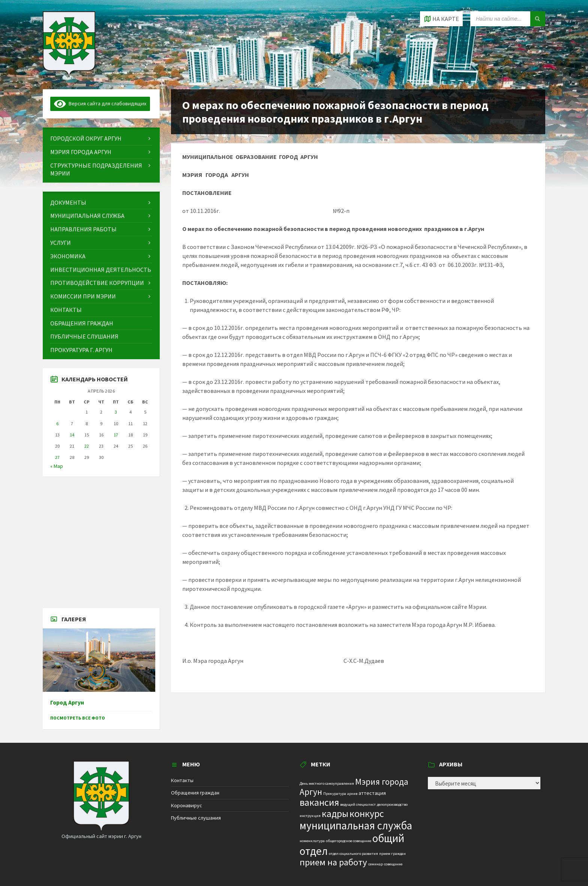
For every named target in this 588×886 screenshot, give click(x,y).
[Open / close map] (441, 19)
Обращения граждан (195, 793)
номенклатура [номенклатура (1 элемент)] (312, 841)
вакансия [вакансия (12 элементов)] (319, 802)
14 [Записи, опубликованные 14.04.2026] (72, 435)
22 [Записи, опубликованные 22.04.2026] (87, 446)
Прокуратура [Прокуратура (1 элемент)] (335, 794)
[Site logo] (69, 75)
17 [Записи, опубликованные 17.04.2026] (116, 435)
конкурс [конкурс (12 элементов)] (367, 813)
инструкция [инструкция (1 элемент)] (310, 816)
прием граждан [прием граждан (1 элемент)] (392, 854)
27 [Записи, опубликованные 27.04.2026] (57, 457)
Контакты (182, 780)
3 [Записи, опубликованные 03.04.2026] (116, 412)
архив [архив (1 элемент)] (352, 794)
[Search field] (508, 19)
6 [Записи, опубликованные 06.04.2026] (57, 424)
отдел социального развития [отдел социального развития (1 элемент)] (353, 854)
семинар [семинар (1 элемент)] (376, 864)
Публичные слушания (196, 818)
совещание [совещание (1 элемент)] (393, 864)
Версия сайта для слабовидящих (100, 103)
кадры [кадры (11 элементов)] (335, 814)
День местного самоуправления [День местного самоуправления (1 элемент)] (327, 783)
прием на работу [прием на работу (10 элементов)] (333, 862)
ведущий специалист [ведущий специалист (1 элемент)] (358, 804)
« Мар (57, 466)
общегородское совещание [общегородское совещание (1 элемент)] (349, 841)
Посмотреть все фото (78, 718)
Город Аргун (67, 702)
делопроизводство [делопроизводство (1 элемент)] (392, 804)
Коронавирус (187, 805)
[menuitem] (101, 139)
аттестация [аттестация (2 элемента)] (372, 793)
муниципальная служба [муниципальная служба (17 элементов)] (356, 826)
